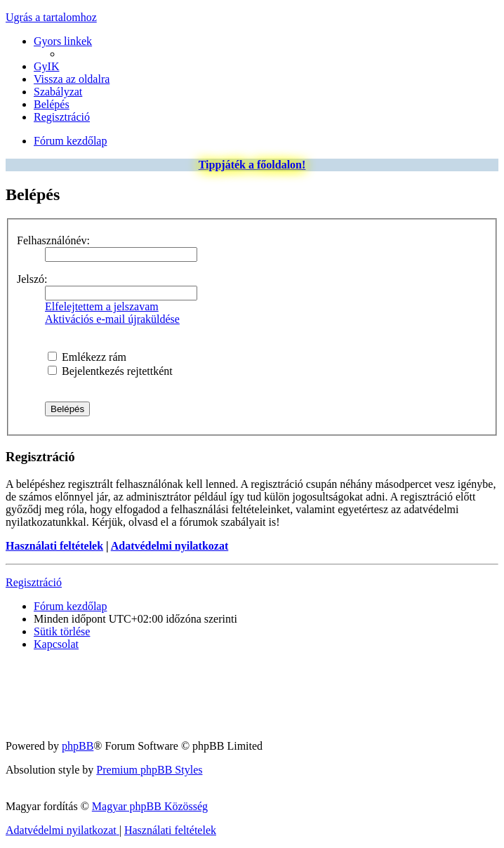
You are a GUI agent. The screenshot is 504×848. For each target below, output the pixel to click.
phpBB (78, 746)
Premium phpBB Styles (149, 770)
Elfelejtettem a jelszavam (102, 306)
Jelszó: (32, 279)
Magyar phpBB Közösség (150, 806)
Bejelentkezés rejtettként (110, 371)
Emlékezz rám (87, 357)
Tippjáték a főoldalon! (252, 165)
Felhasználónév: (53, 240)
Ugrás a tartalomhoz (51, 17)
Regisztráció (34, 582)
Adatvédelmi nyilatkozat (170, 546)
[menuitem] (46, 66)
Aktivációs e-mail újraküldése (112, 319)
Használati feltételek (54, 546)
